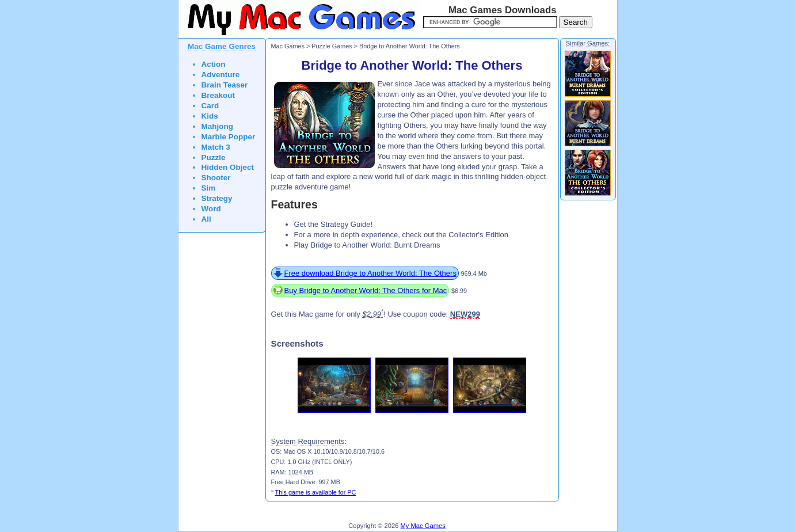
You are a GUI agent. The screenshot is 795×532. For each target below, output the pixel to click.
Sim (209, 188)
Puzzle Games (332, 46)
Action (214, 64)
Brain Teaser (225, 85)
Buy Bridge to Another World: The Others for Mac (366, 290)
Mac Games (288, 46)
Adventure (221, 75)
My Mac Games (423, 526)
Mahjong (218, 126)
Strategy (217, 198)
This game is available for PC (316, 492)
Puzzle (214, 157)
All (206, 219)
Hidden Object (228, 167)
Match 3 (216, 147)
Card (210, 106)
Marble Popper (229, 137)
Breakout (218, 95)
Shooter (216, 178)
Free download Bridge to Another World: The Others (370, 273)
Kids (210, 116)
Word (211, 209)
